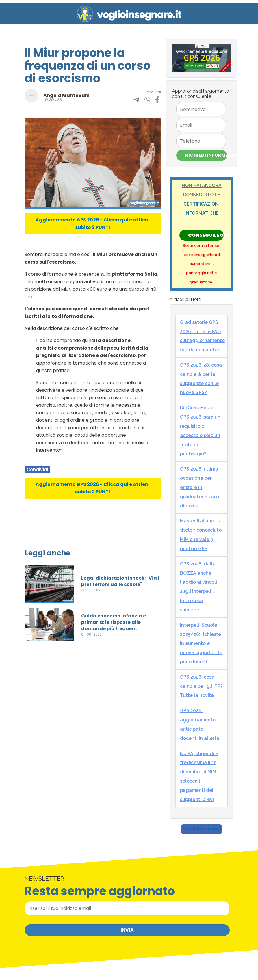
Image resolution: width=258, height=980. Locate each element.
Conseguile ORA (206, 235)
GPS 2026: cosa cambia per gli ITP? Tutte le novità (201, 686)
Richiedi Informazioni (206, 155)
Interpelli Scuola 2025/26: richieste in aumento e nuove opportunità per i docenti (201, 643)
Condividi (37, 470)
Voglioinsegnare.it (203, 829)
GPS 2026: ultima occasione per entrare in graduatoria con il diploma (200, 487)
